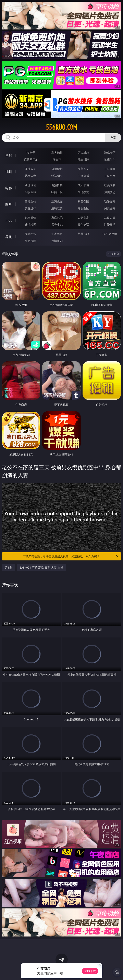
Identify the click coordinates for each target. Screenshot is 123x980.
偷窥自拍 (30, 201)
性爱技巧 (110, 225)
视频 (9, 172)
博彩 (9, 156)
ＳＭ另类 (110, 176)
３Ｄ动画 (110, 169)
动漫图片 (110, 201)
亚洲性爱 (30, 185)
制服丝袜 (30, 192)
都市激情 (30, 218)
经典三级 (57, 192)
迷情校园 (30, 225)
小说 (9, 221)
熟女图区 (83, 208)
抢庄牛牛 (110, 159)
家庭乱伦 (57, 218)
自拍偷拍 (57, 169)
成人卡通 (83, 185)
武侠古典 (110, 218)
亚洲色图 (57, 201)
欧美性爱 (110, 185)
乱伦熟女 (83, 192)
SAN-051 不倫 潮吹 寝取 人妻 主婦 (41, 567)
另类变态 (110, 192)
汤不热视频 (110, 234)
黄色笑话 (83, 225)
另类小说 (57, 225)
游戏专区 (110, 153)
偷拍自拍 (57, 185)
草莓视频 (83, 234)
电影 (9, 188)
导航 (9, 237)
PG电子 (30, 153)
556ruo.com (61, 127)
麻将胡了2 (30, 159)
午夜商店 (57, 234)
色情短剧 (57, 241)
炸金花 (57, 159)
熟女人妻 (30, 176)
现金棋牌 (83, 159)
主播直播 (83, 176)
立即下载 (90, 971)
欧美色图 (83, 201)
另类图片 (110, 208)
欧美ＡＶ (83, 169)
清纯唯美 (57, 208)
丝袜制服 (57, 176)
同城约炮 (30, 234)
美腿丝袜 (30, 208)
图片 (9, 204)
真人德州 (57, 153)
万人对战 (83, 153)
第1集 (8, 567)
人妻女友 (83, 218)
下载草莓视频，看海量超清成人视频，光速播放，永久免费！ (71, 556)
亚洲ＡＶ (30, 169)
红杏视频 (30, 241)
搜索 (113, 138)
